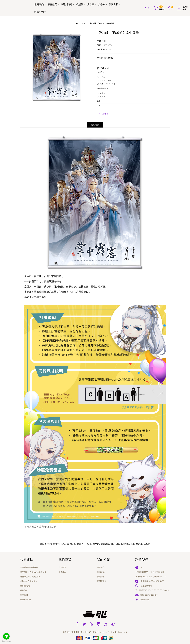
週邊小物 (39, 12)
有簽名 (101, 96)
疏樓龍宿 (125, 544)
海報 (63, 544)
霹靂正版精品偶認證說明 (31, 577)
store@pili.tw (151, 595)
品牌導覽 (62, 567)
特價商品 (62, 572)
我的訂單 (101, 572)
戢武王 (139, 544)
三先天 (147, 544)
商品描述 (95, 125)
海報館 (56, 544)
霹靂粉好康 (145, 599)
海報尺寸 (101, 72)
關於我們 (24, 595)
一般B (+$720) (105, 80)
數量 (99, 101)
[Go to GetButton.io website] (6, 641)
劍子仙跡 (115, 544)
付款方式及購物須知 (29, 581)
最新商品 (39, 4)
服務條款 (24, 590)
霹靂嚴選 (52, 4)
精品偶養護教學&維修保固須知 (33, 572)
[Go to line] (6, 636)
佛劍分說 (105, 544)
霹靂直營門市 (26, 599)
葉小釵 (96, 544)
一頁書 (88, 544)
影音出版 (113, 4)
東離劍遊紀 (67, 4)
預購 (50, 544)
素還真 (80, 544)
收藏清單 (101, 577)
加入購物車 (104, 114)
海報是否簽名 (103, 88)
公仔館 (101, 4)
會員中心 (101, 567)
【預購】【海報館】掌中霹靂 (102, 23)
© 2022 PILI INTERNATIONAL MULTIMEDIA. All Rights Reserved (95, 632)
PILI (104, 41)
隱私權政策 (25, 586)
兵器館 (91, 4)
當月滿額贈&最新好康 (29, 567)
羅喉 (133, 544)
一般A (101, 77)
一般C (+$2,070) (106, 84)
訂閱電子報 (102, 581)
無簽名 (101, 93)
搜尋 (84, 23)
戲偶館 (80, 4)
